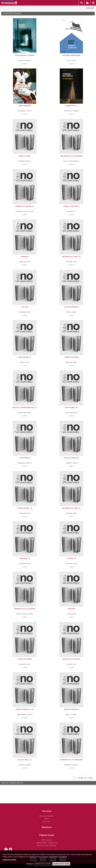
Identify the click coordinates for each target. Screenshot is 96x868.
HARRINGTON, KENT (71, 765)
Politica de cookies (47, 846)
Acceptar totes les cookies (61, 864)
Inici (47, 819)
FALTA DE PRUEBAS (71, 709)
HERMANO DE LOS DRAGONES (71, 760)
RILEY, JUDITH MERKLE (71, 161)
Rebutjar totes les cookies (43, 864)
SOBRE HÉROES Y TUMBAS (25, 55)
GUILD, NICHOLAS (71, 413)
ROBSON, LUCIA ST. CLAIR (25, 211)
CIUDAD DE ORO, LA (25, 508)
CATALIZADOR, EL (25, 357)
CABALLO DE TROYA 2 (71, 206)
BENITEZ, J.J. (71, 211)
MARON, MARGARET (25, 413)
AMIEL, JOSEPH (71, 715)
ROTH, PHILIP (71, 61)
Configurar (30, 864)
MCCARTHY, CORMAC (71, 111)
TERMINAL (71, 609)
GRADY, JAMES (71, 312)
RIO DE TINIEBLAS (71, 307)
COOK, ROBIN (71, 614)
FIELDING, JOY (71, 664)
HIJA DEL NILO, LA (25, 760)
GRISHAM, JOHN (71, 262)
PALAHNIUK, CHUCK (25, 111)
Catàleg (47, 822)
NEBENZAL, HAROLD (25, 463)
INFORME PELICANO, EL (71, 257)
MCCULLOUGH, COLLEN (25, 614)
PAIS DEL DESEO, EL (71, 458)
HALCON (25, 307)
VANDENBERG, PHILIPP (25, 715)
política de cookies (9, 860)
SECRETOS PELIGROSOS (71, 659)
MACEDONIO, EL (71, 408)
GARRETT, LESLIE (71, 463)
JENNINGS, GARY (25, 312)
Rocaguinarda (47, 816)
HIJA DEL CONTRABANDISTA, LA (25, 408)
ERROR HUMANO (25, 106)
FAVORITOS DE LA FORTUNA (25, 609)
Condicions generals (47, 843)
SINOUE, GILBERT (25, 765)
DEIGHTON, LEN (25, 262)
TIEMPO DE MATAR (71, 357)
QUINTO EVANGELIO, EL (25, 709)
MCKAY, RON (25, 362)
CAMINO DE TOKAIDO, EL (25, 206)
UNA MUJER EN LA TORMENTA (71, 156)
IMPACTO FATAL (25, 156)
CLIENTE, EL (71, 559)
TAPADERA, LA (25, 559)
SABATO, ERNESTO (25, 61)
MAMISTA (25, 257)
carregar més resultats (85, 778)
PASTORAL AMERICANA (71, 55)
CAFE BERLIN (25, 458)
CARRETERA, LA (71, 106)
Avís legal (47, 840)
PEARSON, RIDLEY (25, 161)
